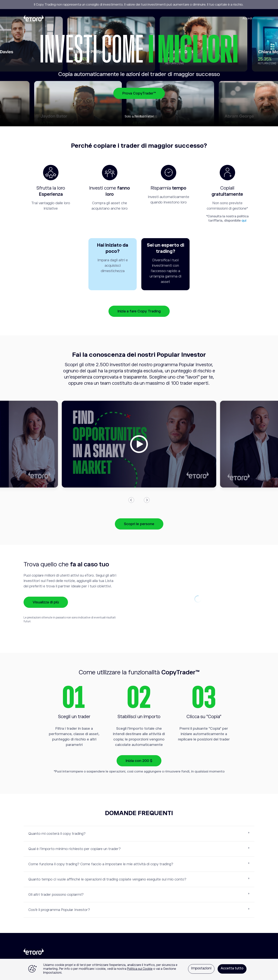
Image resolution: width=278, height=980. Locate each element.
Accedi (247, 18)
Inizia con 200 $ (139, 761)
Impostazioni (201, 968)
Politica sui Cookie (140, 969)
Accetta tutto (232, 968)
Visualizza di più (46, 602)
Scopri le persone (139, 524)
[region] (139, 969)
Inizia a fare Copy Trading (139, 311)
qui (244, 221)
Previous (131, 500)
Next (147, 500)
